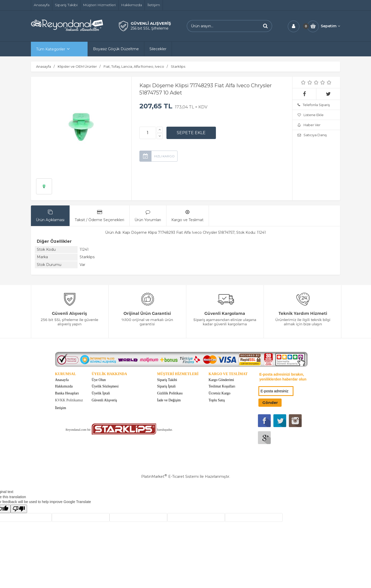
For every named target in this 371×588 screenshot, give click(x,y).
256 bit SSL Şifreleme (150, 28)
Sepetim (330, 26)
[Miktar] (148, 133)
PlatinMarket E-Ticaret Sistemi (170, 477)
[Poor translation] (19, 509)
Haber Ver (309, 125)
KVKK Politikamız (69, 400)
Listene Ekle (311, 115)
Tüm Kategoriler (51, 49)
